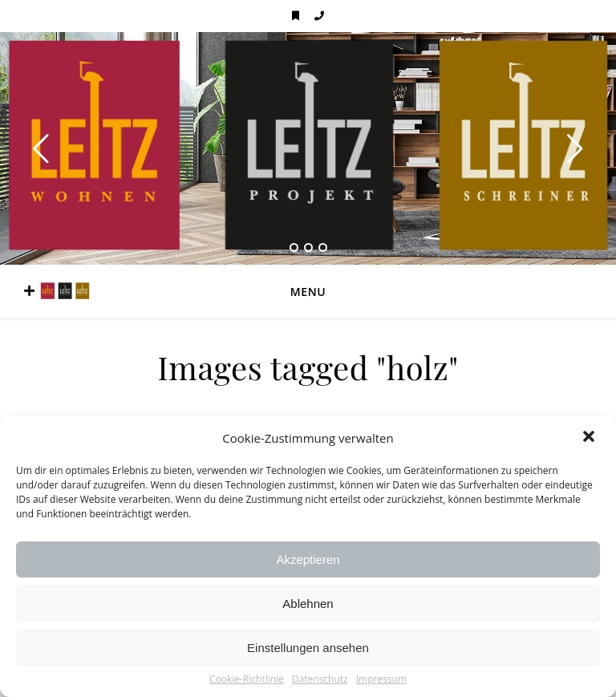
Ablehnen (308, 604)
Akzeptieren (308, 559)
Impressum (381, 679)
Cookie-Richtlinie (247, 679)
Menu (308, 292)
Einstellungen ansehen (308, 648)
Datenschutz (320, 679)
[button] (590, 438)
